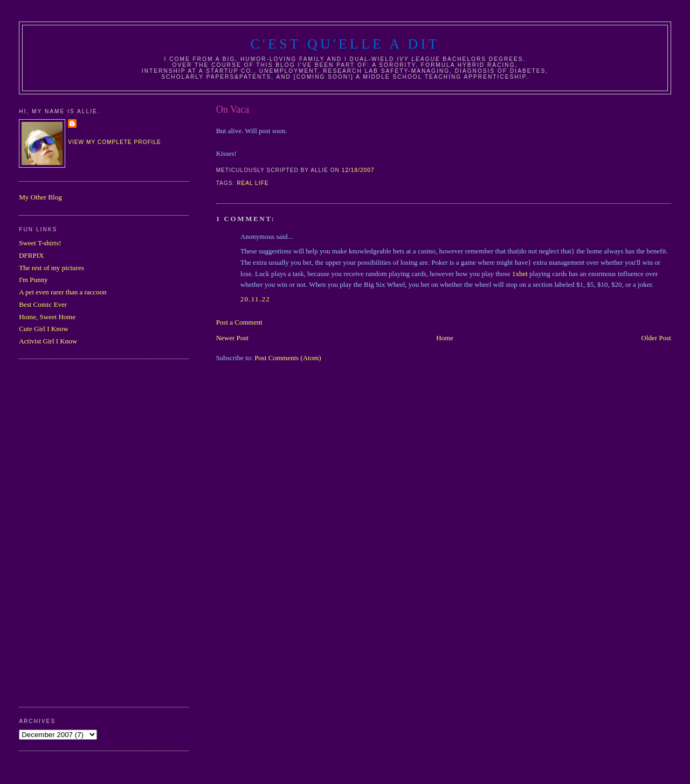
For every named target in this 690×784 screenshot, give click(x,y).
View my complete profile (115, 142)
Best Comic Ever (43, 304)
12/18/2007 (358, 170)
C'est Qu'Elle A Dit (345, 44)
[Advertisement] (62, 532)
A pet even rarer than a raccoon (63, 292)
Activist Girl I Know (48, 341)
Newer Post (232, 338)
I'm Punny (33, 280)
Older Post (656, 338)
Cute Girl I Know (43, 329)
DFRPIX (31, 255)
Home (445, 338)
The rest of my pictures (51, 268)
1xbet (520, 274)
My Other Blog (40, 197)
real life (253, 183)
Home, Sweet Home (47, 317)
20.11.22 (255, 299)
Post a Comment (239, 322)
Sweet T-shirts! (40, 243)
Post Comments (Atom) (288, 358)
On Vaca (233, 109)
